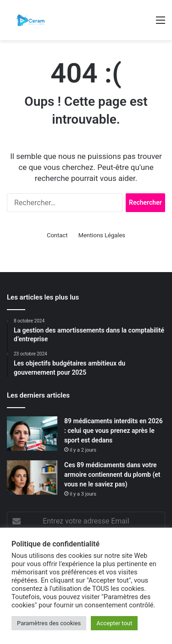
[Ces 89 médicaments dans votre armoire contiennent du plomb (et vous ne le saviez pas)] (32, 478)
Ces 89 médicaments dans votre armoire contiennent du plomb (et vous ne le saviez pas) (112, 475)
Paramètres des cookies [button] (49, 623)
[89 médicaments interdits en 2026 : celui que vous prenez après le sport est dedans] (32, 434)
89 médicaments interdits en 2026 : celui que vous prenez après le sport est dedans (114, 431)
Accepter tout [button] (114, 623)
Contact (57, 235)
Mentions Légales (102, 235)
